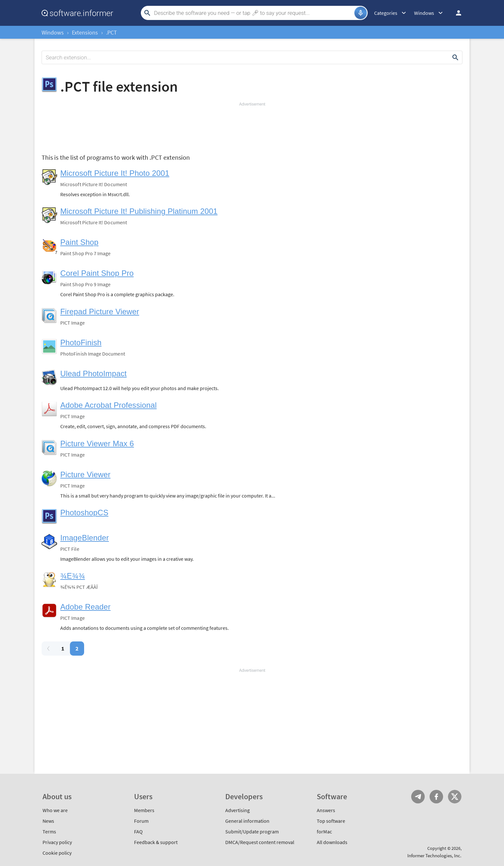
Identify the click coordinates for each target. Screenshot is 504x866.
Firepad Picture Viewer (100, 312)
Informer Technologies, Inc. (434, 856)
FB (436, 797)
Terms (49, 831)
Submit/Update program (252, 831)
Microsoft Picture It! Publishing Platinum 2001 (139, 211)
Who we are (55, 810)
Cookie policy (57, 853)
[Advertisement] (252, 126)
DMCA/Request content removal (260, 842)
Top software (331, 821)
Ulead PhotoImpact (93, 373)
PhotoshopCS (84, 513)
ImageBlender (85, 538)
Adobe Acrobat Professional (108, 405)
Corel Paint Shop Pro (97, 273)
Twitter (455, 797)
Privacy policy (57, 842)
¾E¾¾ (73, 576)
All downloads (332, 842)
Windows (53, 32)
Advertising (237, 810)
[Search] (253, 13)
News (48, 821)
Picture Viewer (85, 474)
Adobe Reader (85, 607)
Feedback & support (156, 842)
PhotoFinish (81, 342)
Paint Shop (79, 242)
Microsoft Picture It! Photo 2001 (115, 173)
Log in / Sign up (456, 13)
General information (247, 821)
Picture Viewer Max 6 (97, 443)
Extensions (85, 32)
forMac (324, 831)
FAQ (138, 831)
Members (144, 810)
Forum (141, 821)
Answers (326, 810)
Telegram (418, 797)
